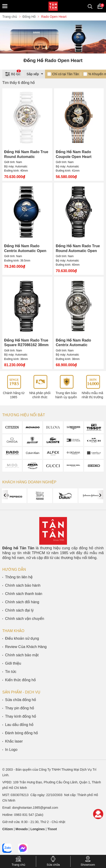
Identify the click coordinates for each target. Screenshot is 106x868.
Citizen (8, 829)
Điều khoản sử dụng (22, 638)
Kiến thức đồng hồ (20, 680)
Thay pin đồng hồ (20, 708)
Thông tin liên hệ (19, 577)
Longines (38, 829)
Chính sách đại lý (19, 610)
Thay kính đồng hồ (21, 716)
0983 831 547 (24, 815)
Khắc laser (14, 741)
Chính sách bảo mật (22, 655)
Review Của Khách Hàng (26, 647)
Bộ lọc (13, 73)
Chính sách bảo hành (23, 585)
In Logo (11, 750)
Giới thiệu (13, 663)
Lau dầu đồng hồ (19, 725)
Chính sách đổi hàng (22, 602)
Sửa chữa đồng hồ (21, 700)
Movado (22, 829)
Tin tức (11, 672)
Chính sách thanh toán (24, 594)
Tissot (52, 829)
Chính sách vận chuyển (25, 619)
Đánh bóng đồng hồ (21, 733)
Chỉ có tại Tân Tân (65, 74)
